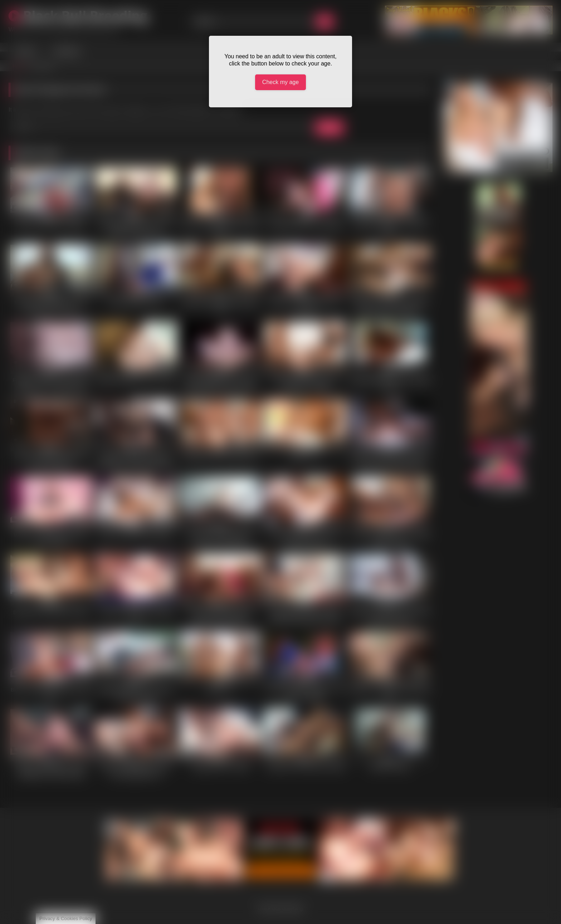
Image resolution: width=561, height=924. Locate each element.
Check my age (280, 82)
